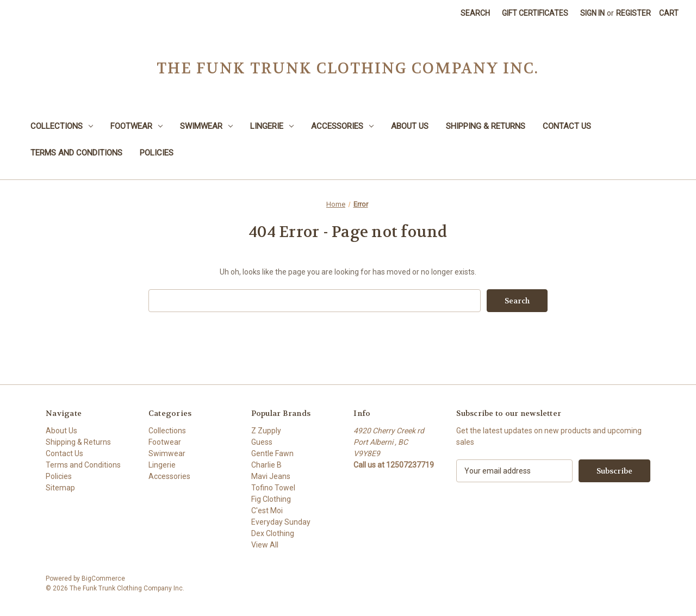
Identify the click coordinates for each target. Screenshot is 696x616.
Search (475, 13)
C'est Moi (267, 511)
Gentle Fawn (272, 453)
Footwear (136, 126)
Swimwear (206, 126)
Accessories (342, 126)
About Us (410, 126)
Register (633, 13)
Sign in (592, 13)
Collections (62, 126)
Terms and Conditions (76, 153)
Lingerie (272, 126)
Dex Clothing (273, 533)
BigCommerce (103, 578)
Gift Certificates (535, 13)
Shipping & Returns (486, 126)
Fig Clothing (271, 499)
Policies (157, 153)
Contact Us (567, 126)
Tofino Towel (273, 488)
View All (265, 545)
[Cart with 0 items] (669, 13)
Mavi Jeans (271, 476)
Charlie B (266, 465)
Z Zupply (266, 431)
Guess (262, 442)
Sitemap (60, 488)
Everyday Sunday (281, 522)
